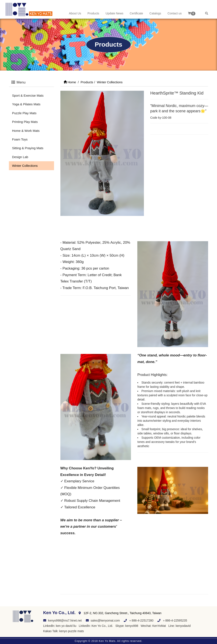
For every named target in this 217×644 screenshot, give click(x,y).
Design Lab (20, 157)
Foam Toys (20, 139)
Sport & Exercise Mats (28, 95)
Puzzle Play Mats (24, 113)
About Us (75, 13)
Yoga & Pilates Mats (26, 104)
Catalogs (155, 13)
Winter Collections (25, 166)
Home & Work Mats (26, 131)
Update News (114, 13)
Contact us (175, 13)
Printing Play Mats (25, 122)
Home (70, 82)
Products (93, 13)
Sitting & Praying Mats (28, 148)
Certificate (136, 13)
